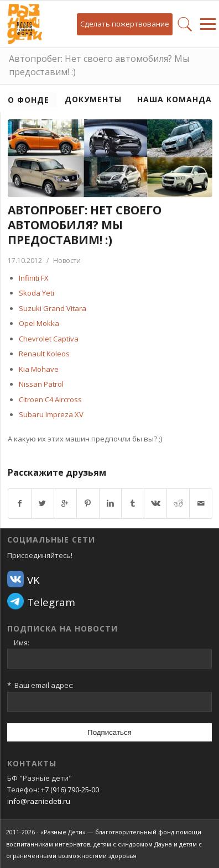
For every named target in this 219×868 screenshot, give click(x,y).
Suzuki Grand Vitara (53, 308)
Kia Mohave (39, 369)
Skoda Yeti (36, 293)
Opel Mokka (39, 323)
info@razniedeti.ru (39, 801)
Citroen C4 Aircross (50, 399)
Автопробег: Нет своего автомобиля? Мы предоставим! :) (99, 65)
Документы (93, 99)
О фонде (28, 100)
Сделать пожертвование (125, 24)
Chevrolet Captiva (49, 339)
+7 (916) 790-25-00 (70, 790)
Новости (67, 261)
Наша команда (174, 99)
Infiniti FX (34, 278)
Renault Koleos (44, 354)
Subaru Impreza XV (51, 414)
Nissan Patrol (41, 384)
